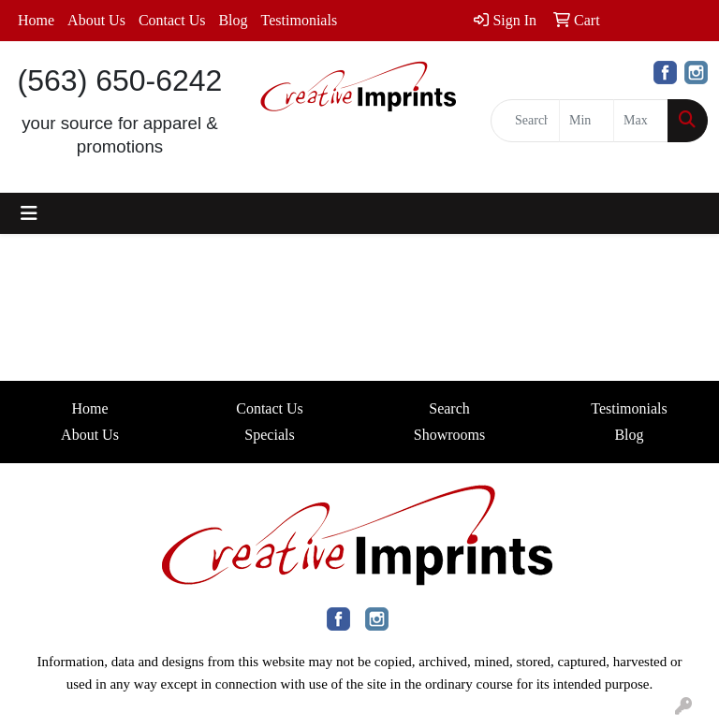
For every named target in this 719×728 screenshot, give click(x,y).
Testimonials (300, 20)
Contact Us (172, 20)
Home (36, 20)
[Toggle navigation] (29, 213)
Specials (269, 435)
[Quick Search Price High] (641, 121)
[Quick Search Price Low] (587, 121)
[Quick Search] (525, 121)
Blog (233, 20)
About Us (96, 20)
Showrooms (449, 435)
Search (449, 408)
